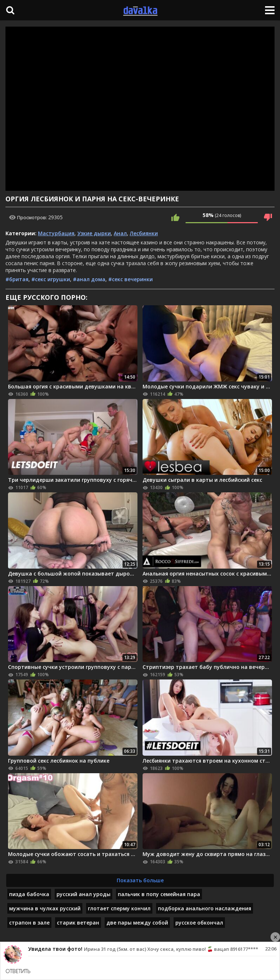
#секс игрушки (51, 279)
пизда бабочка (29, 894)
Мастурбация (56, 233)
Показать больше (140, 880)
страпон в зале (29, 923)
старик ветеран (78, 923)
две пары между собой (137, 923)
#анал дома (89, 279)
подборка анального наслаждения (205, 908)
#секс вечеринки (131, 279)
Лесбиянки (144, 233)
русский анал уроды (83, 894)
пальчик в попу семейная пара (159, 894)
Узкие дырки (94, 233)
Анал (120, 233)
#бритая (17, 279)
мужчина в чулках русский (45, 908)
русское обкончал (199, 923)
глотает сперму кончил (119, 908)
